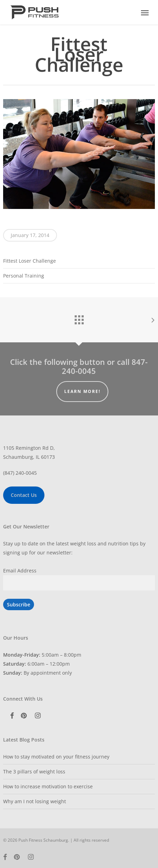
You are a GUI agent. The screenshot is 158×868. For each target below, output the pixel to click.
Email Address (20, 571)
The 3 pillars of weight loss (34, 771)
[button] (145, 12)
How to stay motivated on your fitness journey (56, 757)
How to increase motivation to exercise (48, 786)
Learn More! (82, 391)
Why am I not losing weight (35, 801)
